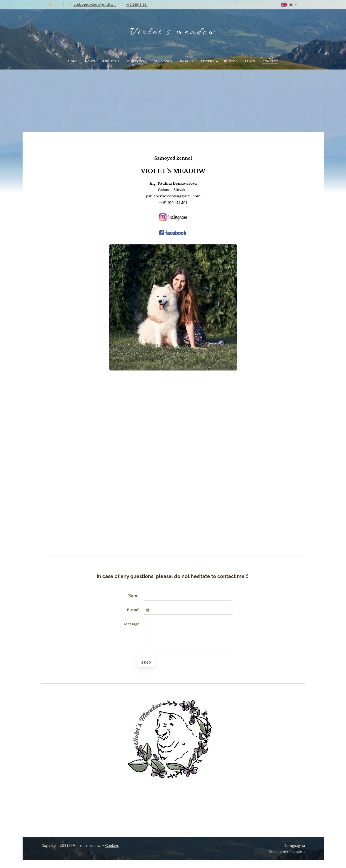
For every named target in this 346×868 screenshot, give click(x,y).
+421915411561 (137, 4)
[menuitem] (80, 61)
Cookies (112, 846)
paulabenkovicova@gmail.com (95, 4)
